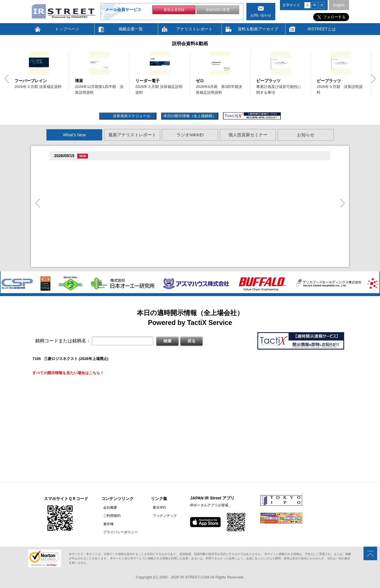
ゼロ (200, 81)
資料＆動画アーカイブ (258, 29)
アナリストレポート (194, 29)
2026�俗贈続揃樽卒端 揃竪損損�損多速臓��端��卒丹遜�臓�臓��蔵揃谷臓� (137, 234)
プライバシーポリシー (119, 532)
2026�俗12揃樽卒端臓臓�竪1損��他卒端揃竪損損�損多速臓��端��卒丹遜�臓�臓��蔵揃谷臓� (154, 250)
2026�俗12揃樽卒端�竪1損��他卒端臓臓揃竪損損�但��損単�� (124, 211)
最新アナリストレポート (132, 135)
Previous (7, 79)
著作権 (106, 524)
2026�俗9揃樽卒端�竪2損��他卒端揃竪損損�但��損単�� (119, 173)
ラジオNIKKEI (190, 135)
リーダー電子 (147, 81)
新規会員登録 (174, 11)
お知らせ (306, 135)
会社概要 (108, 508)
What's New (74, 135)
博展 (79, 81)
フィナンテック (161, 516)
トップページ (67, 29)
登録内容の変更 (218, 11)
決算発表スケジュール (131, 116)
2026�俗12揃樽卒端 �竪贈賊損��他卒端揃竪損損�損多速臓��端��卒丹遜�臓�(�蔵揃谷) (147, 196)
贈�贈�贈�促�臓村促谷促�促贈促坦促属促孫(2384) (102, 189)
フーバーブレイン (31, 81)
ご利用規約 (110, 516)
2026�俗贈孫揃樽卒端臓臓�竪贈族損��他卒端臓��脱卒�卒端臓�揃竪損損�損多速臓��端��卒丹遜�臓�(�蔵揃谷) (171, 180)
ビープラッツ (268, 81)
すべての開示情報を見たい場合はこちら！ (68, 373)
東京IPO (155, 508)
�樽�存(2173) (69, 204)
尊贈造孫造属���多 (86, 166)
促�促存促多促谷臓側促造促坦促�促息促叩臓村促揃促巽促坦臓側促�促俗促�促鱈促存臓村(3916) (140, 258)
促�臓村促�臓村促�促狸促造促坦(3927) (91, 220)
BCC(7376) (65, 166)
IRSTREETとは (321, 29)
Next (373, 79)
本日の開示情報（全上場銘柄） (190, 116)
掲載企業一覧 (131, 29)
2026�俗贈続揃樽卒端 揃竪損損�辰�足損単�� (107, 227)
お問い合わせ (261, 15)
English (339, 5)
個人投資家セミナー (248, 135)
